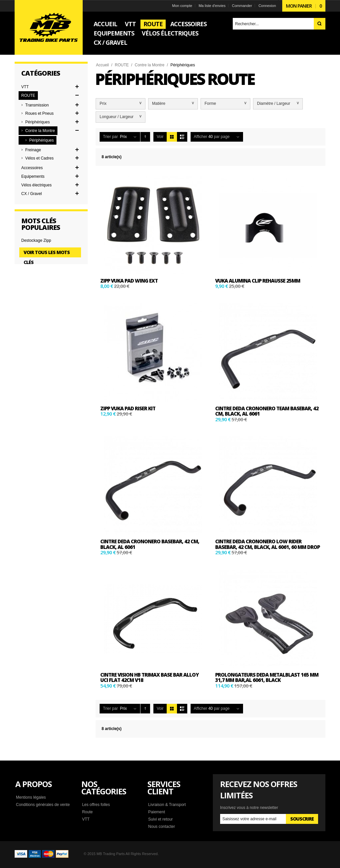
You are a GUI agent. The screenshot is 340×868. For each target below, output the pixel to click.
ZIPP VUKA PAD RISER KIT (128, 408)
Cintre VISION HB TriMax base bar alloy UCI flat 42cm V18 (149, 677)
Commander (242, 6)
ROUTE (122, 65)
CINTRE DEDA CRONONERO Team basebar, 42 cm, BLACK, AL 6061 (267, 411)
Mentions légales (31, 797)
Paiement (157, 812)
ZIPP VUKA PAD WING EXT (129, 281)
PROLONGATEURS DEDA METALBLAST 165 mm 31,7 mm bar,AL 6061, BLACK (267, 677)
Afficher (201, 137)
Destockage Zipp (36, 240)
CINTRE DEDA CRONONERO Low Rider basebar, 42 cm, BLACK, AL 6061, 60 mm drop (267, 544)
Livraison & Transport (167, 805)
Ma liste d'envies (212, 6)
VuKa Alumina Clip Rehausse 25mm (258, 281)
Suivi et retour (160, 819)
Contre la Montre (150, 65)
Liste (182, 137)
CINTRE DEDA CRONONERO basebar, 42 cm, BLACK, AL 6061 (150, 544)
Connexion (267, 6)
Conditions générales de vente (43, 805)
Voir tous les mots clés (47, 253)
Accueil (102, 65)
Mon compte (182, 6)
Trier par (110, 137)
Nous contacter (162, 827)
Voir (160, 137)
